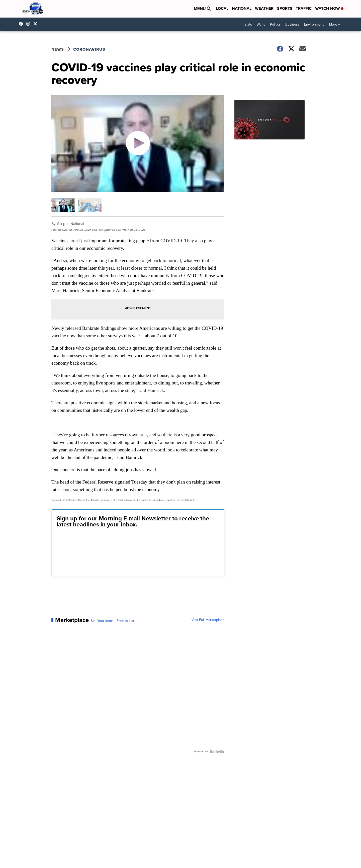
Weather (264, 8)
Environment (314, 24)
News (58, 49)
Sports (285, 8)
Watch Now (329, 8)
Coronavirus (89, 49)
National (242, 8)
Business (292, 24)
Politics (275, 24)
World (261, 24)
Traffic (304, 8)
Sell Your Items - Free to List (112, 621)
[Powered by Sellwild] (217, 752)
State (248, 24)
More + (335, 24)
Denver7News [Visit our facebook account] (22, 24)
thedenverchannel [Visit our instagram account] (29, 24)
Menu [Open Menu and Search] (202, 9)
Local (222, 8)
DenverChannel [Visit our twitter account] (37, 24)
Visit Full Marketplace (208, 620)
